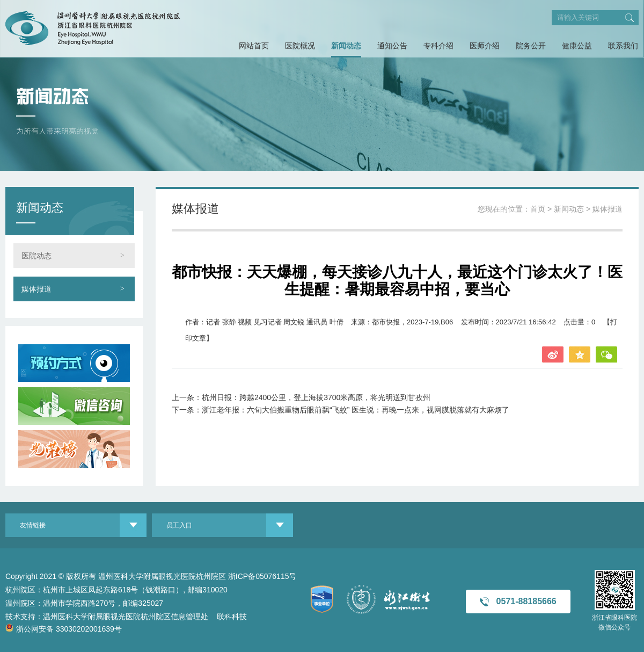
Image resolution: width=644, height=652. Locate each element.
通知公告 (392, 46)
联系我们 (623, 46)
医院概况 (300, 46)
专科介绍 (438, 46)
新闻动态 (346, 46)
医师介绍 (485, 46)
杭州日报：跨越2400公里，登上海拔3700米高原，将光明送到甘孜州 (316, 397)
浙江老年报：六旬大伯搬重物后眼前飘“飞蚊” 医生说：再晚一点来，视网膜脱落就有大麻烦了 (356, 410)
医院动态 (36, 256)
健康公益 (577, 46)
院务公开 (531, 46)
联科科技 (232, 617)
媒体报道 (36, 289)
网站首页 (254, 46)
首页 (538, 209)
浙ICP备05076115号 (262, 576)
